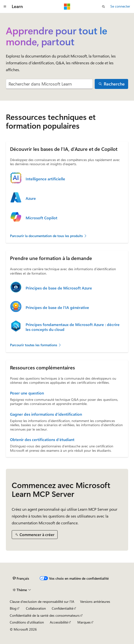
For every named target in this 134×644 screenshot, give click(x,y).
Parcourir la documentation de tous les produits (49, 236)
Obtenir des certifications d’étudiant (42, 440)
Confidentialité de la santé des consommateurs (45, 615)
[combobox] (49, 84)
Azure (31, 198)
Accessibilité (59, 622)
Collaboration (36, 608)
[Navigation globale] (5, 7)
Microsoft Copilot (41, 218)
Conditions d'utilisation (27, 622)
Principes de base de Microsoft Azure (59, 288)
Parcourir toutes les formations (36, 345)
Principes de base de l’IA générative (57, 308)
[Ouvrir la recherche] (103, 7)
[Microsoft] (67, 7)
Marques (84, 622)
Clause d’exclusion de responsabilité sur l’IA (42, 601)
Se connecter (120, 6)
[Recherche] (111, 84)
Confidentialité (62, 608)
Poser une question (27, 393)
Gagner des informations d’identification (46, 414)
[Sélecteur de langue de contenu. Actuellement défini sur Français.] (21, 578)
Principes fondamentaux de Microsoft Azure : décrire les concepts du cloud (73, 327)
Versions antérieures (95, 601)
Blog (13, 608)
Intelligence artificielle (45, 179)
